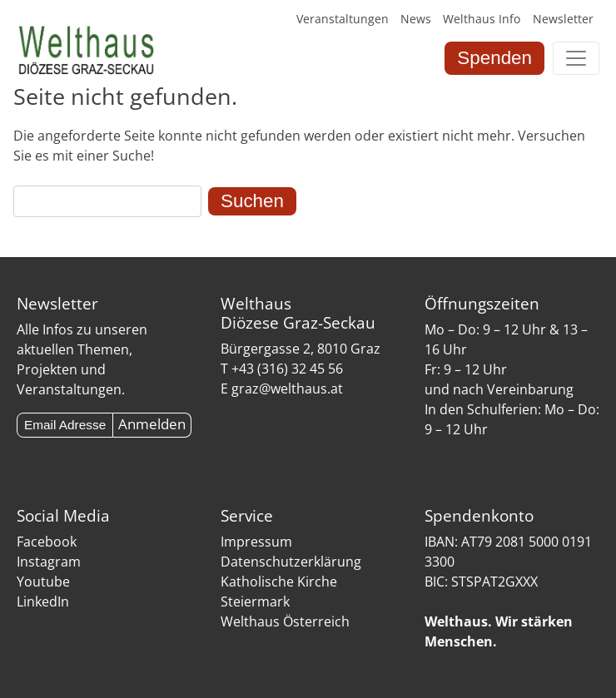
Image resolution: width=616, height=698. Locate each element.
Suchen (252, 201)
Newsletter (563, 19)
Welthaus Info (482, 19)
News (416, 19)
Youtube (43, 582)
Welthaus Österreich (285, 621)
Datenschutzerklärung (291, 562)
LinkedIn (43, 601)
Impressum (256, 542)
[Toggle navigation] (576, 58)
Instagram (49, 562)
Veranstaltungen (343, 19)
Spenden (494, 58)
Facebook (47, 542)
